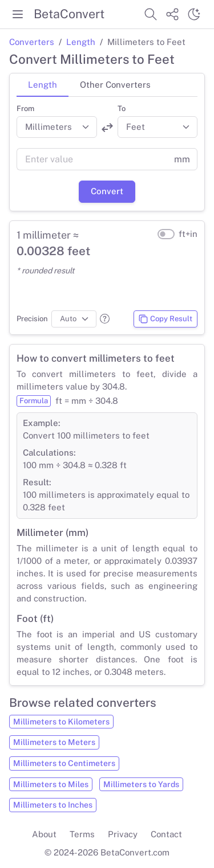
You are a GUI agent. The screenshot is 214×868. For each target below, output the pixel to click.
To (122, 108)
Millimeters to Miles (51, 784)
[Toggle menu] (18, 14)
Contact (166, 834)
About (44, 834)
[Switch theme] (194, 14)
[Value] (92, 159)
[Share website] (172, 14)
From (25, 108)
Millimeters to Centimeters (64, 763)
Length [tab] (43, 85)
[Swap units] (107, 128)
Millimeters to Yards (141, 784)
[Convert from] (57, 127)
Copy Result (165, 319)
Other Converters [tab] (115, 85)
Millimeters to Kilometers (61, 722)
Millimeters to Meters (54, 742)
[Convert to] (158, 127)
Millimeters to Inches (53, 805)
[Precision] (74, 319)
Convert (107, 191)
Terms (82, 834)
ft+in (188, 234)
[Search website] (151, 14)
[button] (105, 319)
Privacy (123, 834)
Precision (32, 319)
